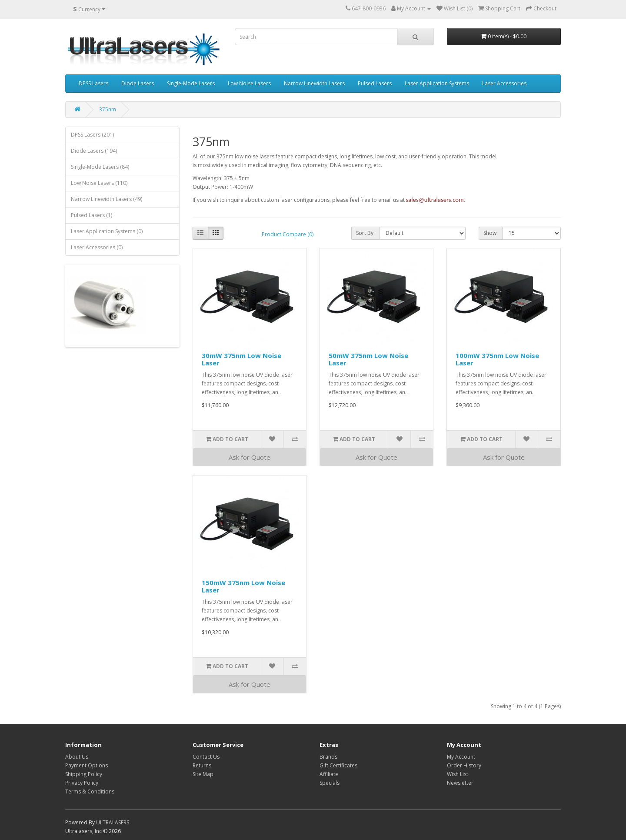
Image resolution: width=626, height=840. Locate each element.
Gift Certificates (338, 765)
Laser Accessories (504, 83)
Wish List (458, 774)
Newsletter (460, 783)
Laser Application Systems (437, 83)
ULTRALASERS (113, 822)
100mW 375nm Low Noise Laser (497, 359)
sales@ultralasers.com (435, 200)
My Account (461, 757)
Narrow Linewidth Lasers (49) (107, 199)
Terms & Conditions (90, 791)
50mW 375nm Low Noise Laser (368, 359)
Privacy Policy (82, 783)
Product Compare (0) (288, 234)
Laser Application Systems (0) (107, 231)
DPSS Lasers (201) (92, 135)
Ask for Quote (250, 457)
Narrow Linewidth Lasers (314, 83)
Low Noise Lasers (249, 83)
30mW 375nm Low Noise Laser (241, 359)
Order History (464, 765)
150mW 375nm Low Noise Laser (243, 586)
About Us (77, 757)
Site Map (203, 774)
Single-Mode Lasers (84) (100, 167)
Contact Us (206, 757)
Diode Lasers (138, 83)
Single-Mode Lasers (191, 83)
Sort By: (365, 233)
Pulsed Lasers (375, 83)
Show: (491, 233)
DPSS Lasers (93, 83)
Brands (328, 757)
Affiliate (329, 774)
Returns (202, 765)
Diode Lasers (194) (94, 151)
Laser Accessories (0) (97, 247)
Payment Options (87, 765)
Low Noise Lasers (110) (99, 183)
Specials (330, 783)
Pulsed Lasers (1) (92, 215)
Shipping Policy (84, 774)
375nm (108, 109)
